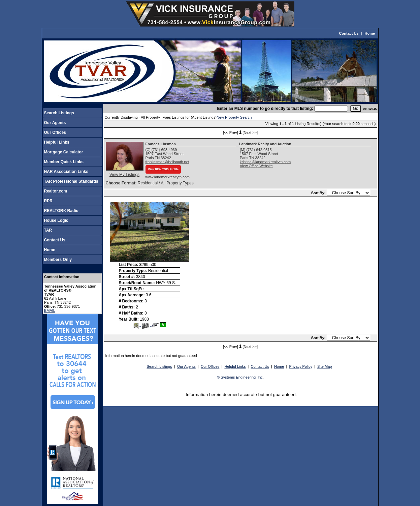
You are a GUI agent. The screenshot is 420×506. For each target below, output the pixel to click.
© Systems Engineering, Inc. (240, 377)
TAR (48, 230)
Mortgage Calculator (64, 152)
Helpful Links (57, 142)
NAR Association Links (66, 172)
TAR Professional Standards (71, 181)
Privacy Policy (300, 366)
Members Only (58, 260)
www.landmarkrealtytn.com (168, 177)
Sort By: (319, 193)
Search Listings (59, 113)
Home (370, 33)
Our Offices (55, 132)
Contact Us (349, 33)
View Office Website (256, 166)
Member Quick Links (64, 162)
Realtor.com (56, 191)
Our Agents (55, 123)
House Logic (56, 220)
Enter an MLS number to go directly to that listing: (265, 109)
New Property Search (234, 117)
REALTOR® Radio (61, 211)
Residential (148, 183)
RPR (48, 201)
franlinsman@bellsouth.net (167, 162)
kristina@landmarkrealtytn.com (265, 162)
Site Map (325, 366)
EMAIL (50, 310)
